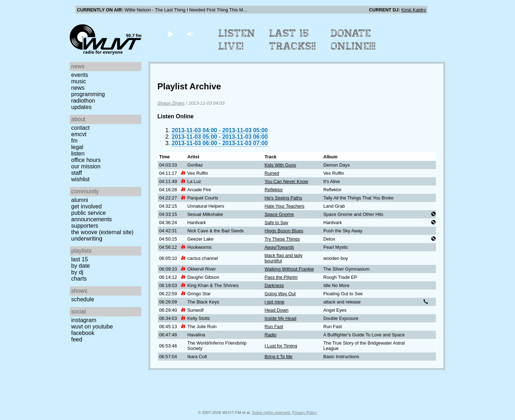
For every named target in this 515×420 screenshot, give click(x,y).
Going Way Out (280, 294)
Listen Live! (237, 40)
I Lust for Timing (281, 346)
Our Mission (86, 166)
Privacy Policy (305, 412)
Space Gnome (279, 214)
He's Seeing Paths (283, 198)
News (78, 88)
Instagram (84, 320)
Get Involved (86, 206)
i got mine (274, 302)
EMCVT (79, 134)
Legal (77, 147)
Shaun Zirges (171, 103)
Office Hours (86, 160)
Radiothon (83, 101)
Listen (78, 154)
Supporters (85, 226)
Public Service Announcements (92, 216)
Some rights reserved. (271, 412)
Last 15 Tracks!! (293, 40)
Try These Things (282, 239)
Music (79, 81)
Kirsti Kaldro (414, 10)
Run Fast (274, 327)
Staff (77, 173)
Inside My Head (281, 318)
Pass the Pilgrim (281, 277)
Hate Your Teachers (285, 206)
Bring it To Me (279, 357)
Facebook (83, 333)
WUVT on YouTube (92, 327)
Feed (77, 339)
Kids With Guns (280, 165)
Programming (88, 94)
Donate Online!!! (353, 40)
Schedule (83, 299)
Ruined (272, 173)
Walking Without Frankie (289, 269)
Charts (79, 279)
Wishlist (80, 179)
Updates (81, 107)
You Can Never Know (286, 181)
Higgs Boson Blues (284, 231)
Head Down (277, 310)
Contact (80, 128)
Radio (271, 335)
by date (80, 266)
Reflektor (274, 190)
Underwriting (87, 239)
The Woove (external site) (102, 232)
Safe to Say (276, 223)
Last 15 (80, 259)
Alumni (80, 200)
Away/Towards (279, 247)
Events (80, 75)
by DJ (77, 272)
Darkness (274, 285)
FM (74, 141)
